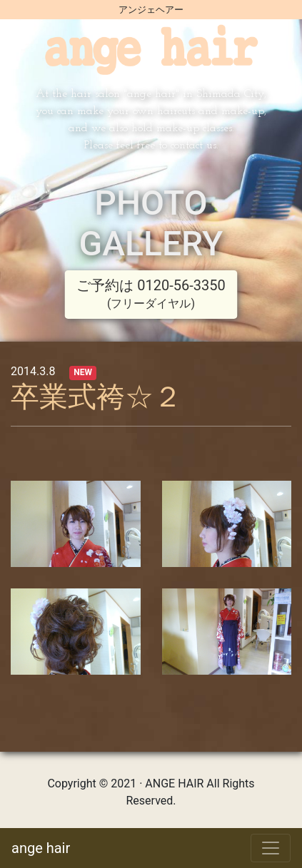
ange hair (41, 848)
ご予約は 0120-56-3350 (151, 293)
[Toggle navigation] (271, 848)
